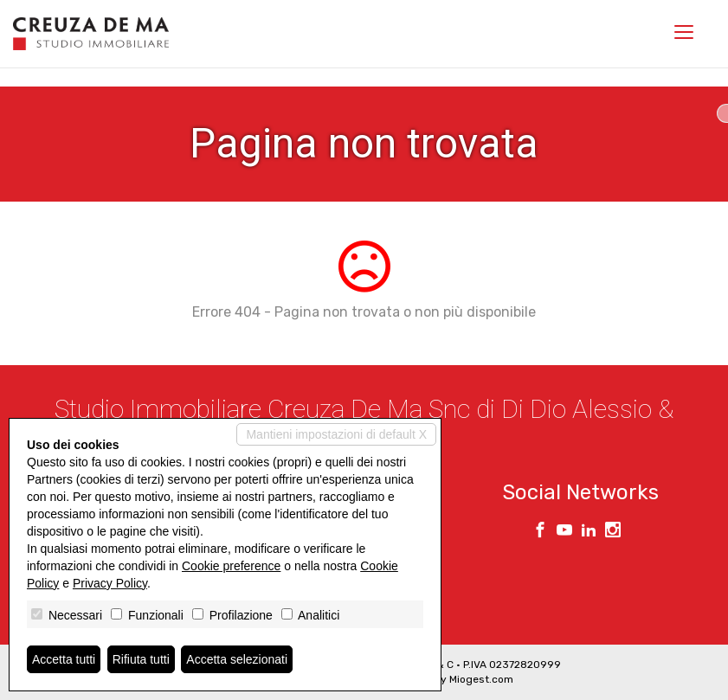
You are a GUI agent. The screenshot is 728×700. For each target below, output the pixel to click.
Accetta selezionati (237, 659)
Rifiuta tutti (141, 659)
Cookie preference (231, 566)
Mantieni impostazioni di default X (336, 434)
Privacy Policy (110, 583)
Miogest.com (481, 679)
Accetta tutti (64, 659)
